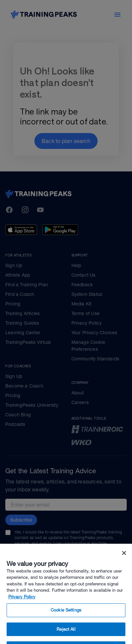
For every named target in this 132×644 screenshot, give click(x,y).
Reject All (66, 635)
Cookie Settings (66, 616)
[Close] (124, 559)
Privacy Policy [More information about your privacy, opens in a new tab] (22, 603)
